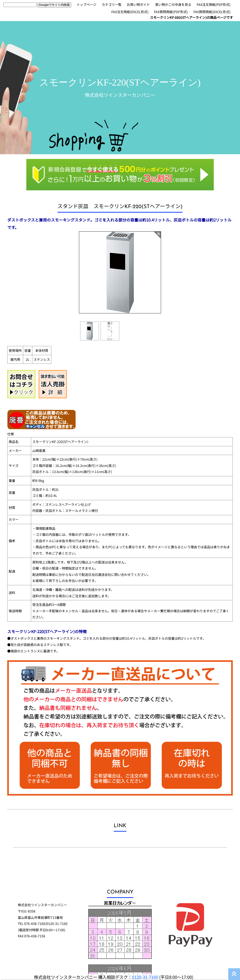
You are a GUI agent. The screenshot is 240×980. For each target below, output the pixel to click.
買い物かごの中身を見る (173, 4)
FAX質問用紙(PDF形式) (171, 12)
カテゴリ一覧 (112, 4)
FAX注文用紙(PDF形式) (214, 4)
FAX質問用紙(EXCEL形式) (212, 12)
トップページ (86, 4)
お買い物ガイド (138, 4)
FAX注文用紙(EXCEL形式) (130, 12)
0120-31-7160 (145, 977)
